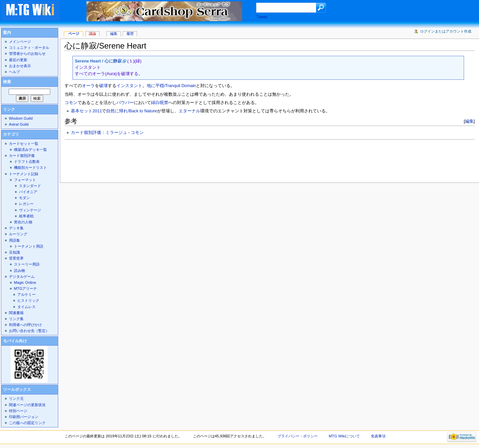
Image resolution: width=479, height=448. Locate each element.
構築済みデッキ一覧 (30, 150)
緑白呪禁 (160, 103)
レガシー (26, 204)
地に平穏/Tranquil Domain (171, 86)
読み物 (19, 271)
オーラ (88, 86)
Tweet (262, 17)
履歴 (130, 34)
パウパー (125, 103)
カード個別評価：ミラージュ (99, 133)
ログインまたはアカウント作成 (446, 31)
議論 (92, 34)
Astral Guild (19, 124)
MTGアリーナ (25, 288)
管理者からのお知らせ (27, 54)
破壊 (103, 86)
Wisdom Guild (21, 118)
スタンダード (30, 186)
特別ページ (18, 411)
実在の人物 (23, 222)
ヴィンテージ (30, 210)
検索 (7, 82)
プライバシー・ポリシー (298, 436)
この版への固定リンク (27, 423)
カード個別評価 (22, 156)
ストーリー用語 (27, 264)
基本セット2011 (86, 111)
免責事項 (378, 436)
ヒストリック (28, 300)
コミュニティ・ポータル (29, 48)
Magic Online (25, 282)
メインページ (20, 42)
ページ (74, 34)
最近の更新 (18, 60)
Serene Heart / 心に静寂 (98, 61)
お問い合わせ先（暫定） (29, 331)
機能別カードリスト (30, 168)
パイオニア (28, 192)
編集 (469, 121)
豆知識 (14, 252)
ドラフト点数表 (27, 162)
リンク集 (16, 319)
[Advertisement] (186, 159)
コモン (71, 103)
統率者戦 (26, 216)
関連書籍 (16, 313)
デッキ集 (16, 228)
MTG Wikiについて (344, 436)
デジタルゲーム (22, 277)
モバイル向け (15, 341)
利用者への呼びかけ (25, 325)
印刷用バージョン (24, 417)
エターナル (189, 111)
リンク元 (16, 398)
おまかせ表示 (20, 66)
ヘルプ (14, 72)
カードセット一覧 (24, 144)
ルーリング (18, 234)
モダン (24, 198)
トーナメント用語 (29, 246)
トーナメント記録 (24, 174)
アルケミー (26, 294)
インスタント (129, 86)
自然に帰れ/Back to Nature (131, 111)
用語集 (14, 240)
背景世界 (16, 258)
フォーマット (25, 180)
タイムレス (26, 307)
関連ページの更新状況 (27, 405)
